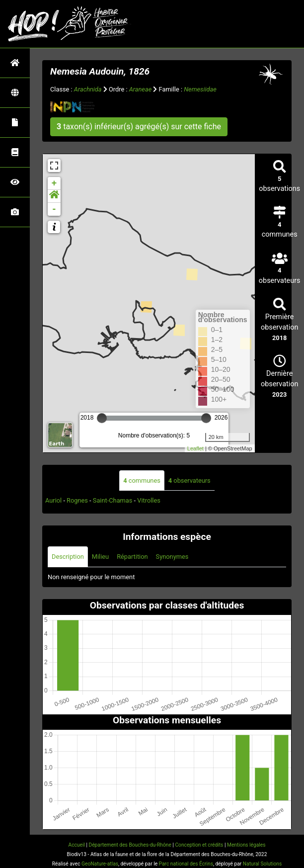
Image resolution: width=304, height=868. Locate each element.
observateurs (190, 480)
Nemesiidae (200, 89)
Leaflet (195, 448)
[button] (54, 196)
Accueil (76, 845)
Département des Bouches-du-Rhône (130, 845)
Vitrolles (149, 500)
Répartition (132, 557)
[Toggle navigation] (282, 24)
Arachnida (88, 89)
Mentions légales (246, 845)
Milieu (100, 557)
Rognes (77, 500)
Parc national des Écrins (186, 864)
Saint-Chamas (113, 500)
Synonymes (172, 557)
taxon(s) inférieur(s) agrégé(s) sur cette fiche (139, 127)
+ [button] (54, 183)
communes (142, 480)
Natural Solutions (262, 864)
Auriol (53, 500)
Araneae (141, 89)
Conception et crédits (199, 845)
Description (68, 557)
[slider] (102, 418)
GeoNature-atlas (100, 864)
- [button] (54, 209)
